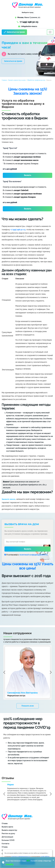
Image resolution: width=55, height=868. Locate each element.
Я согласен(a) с (26, 555)
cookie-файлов (45, 856)
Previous (5, 672)
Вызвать (28, 175)
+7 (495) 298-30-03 (29, 22)
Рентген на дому (8, 834)
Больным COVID (8, 840)
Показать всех (28, 706)
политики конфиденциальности (21, 856)
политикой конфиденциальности (34, 555)
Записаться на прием (14, 32)
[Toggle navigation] (50, 32)
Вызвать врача (7, 827)
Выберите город (28, 12)
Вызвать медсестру (9, 830)
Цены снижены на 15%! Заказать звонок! (28, 91)
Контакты (5, 844)
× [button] (53, 860)
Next (50, 672)
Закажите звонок (8, 499)
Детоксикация (7, 837)
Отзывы (5, 823)
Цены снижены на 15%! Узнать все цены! (27, 566)
